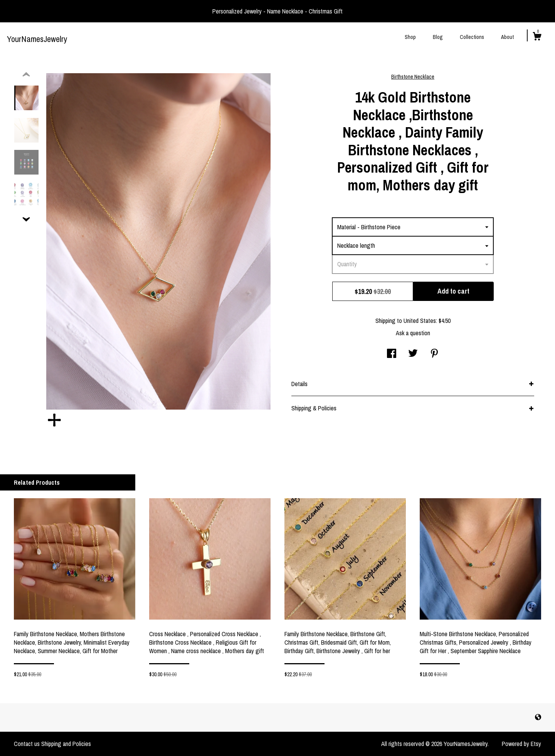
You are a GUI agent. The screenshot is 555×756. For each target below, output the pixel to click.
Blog (438, 37)
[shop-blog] (538, 717)
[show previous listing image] (26, 75)
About (507, 37)
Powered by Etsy (521, 744)
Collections (472, 37)
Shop (410, 37)
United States (420, 321)
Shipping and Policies (66, 744)
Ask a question (413, 333)
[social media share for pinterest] (434, 354)
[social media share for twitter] (413, 354)
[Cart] (537, 37)
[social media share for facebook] (392, 354)
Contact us (27, 744)
